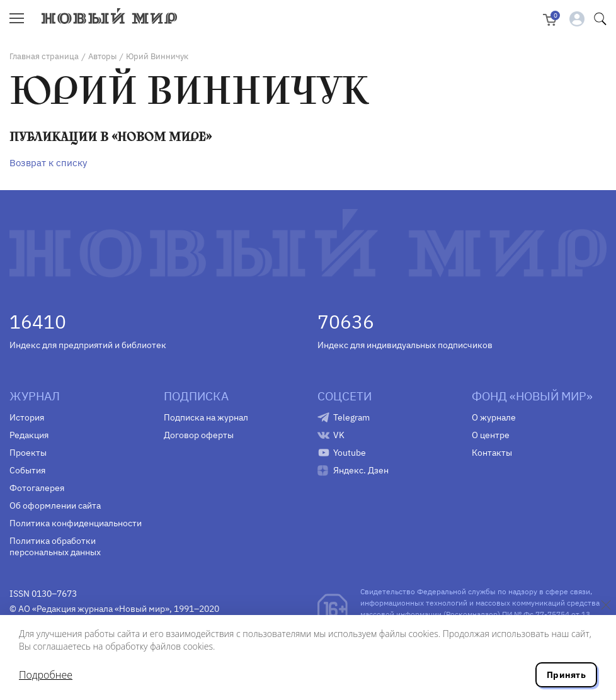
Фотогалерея (37, 488)
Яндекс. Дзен (361, 470)
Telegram (351, 417)
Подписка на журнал (206, 417)
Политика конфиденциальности (76, 523)
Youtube (350, 453)
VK (339, 435)
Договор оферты (199, 435)
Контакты (492, 453)
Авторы (102, 56)
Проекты (28, 453)
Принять (566, 675)
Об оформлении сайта (55, 505)
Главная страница (44, 56)
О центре (491, 435)
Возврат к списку (48, 163)
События (27, 470)
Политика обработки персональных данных (55, 546)
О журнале (494, 417)
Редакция (29, 435)
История (27, 417)
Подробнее (46, 675)
